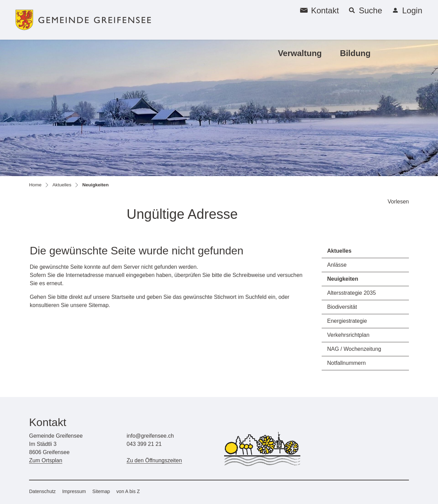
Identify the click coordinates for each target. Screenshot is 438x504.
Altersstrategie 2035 (351, 293)
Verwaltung (300, 53)
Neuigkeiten (346, 281)
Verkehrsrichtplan (348, 335)
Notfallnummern (346, 363)
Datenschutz (42, 491)
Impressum (74, 491)
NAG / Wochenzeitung (354, 349)
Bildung (355, 53)
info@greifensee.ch (150, 436)
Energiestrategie (347, 321)
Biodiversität (342, 307)
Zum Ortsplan (46, 460)
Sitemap (101, 491)
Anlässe (337, 265)
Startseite (123, 297)
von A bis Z (128, 491)
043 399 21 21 (144, 444)
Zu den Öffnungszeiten (154, 460)
